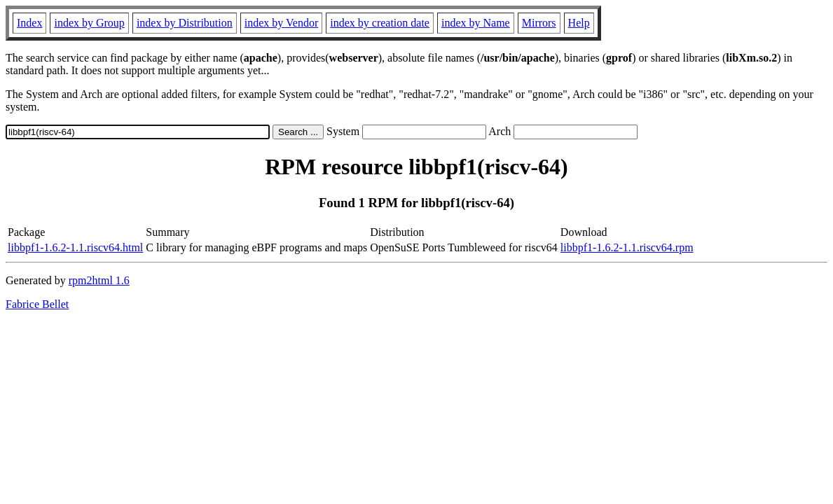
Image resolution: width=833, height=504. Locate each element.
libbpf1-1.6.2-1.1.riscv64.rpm (627, 247)
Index (29, 23)
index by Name (476, 23)
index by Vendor (281, 23)
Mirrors (539, 23)
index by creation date (380, 23)
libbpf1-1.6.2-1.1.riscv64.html (75, 247)
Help (579, 23)
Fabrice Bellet (37, 304)
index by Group (89, 23)
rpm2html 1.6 (99, 280)
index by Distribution (185, 23)
